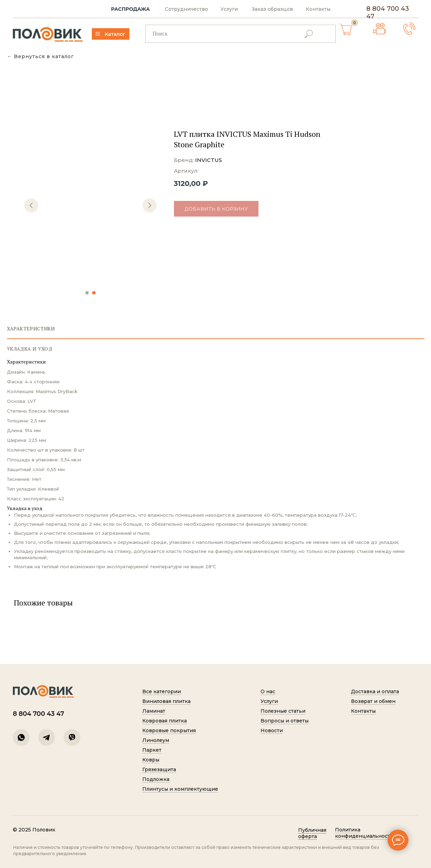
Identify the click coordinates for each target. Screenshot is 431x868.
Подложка (156, 779)
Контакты (318, 9)
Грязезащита (159, 769)
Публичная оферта (312, 833)
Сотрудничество (186, 9)
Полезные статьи (283, 711)
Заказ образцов (272, 9)
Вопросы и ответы (285, 721)
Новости (272, 730)
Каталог (115, 34)
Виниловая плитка (166, 701)
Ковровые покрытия (169, 730)
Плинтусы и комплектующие (180, 789)
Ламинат (154, 711)
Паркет (152, 750)
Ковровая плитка (165, 721)
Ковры (151, 760)
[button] (409, 29)
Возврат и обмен (373, 701)
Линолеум (156, 740)
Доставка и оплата (375, 691)
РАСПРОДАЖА (130, 9)
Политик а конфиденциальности (364, 833)
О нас (268, 691)
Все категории (162, 691)
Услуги (229, 9)
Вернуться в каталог (44, 57)
